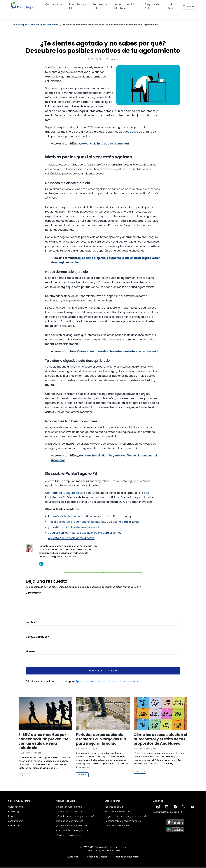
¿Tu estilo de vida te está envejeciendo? (74, 528)
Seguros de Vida (100, 6)
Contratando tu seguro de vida (65, 493)
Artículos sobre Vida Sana (44, 25)
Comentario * (34, 593)
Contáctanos (15, 826)
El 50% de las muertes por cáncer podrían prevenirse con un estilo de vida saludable (44, 742)
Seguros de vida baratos (69, 812)
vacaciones (130, 132)
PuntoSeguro (20, 25)
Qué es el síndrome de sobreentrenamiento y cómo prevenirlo (118, 352)
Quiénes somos (16, 807)
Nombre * (31, 623)
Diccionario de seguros (117, 826)
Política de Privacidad (127, 857)
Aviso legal (73, 857)
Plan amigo (14, 812)
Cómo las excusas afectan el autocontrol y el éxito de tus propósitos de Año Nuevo (160, 740)
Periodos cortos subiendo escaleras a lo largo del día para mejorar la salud (101, 740)
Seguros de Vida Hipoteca (125, 6)
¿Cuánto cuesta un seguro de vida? (75, 817)
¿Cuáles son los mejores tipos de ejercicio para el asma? (85, 533)
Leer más (25, 776)
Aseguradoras (16, 821)
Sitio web (31, 652)
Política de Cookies (97, 857)
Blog (10, 817)
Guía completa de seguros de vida (75, 831)
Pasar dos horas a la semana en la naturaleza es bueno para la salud (94, 522)
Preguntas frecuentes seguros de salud (125, 817)
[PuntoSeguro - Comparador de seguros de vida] (23, 6)
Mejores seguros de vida (69, 807)
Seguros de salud (114, 807)
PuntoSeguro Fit (77, 6)
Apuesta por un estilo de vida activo (71, 539)
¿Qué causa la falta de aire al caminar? (104, 144)
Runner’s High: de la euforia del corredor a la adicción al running (90, 517)
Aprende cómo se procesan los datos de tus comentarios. (109, 682)
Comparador (54, 4)
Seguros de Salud (152, 6)
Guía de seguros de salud (118, 812)
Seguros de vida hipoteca (70, 821)
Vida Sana (171, 6)
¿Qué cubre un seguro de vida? (73, 826)
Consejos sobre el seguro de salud (123, 821)
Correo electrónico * (37, 637)
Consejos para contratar (69, 836)
